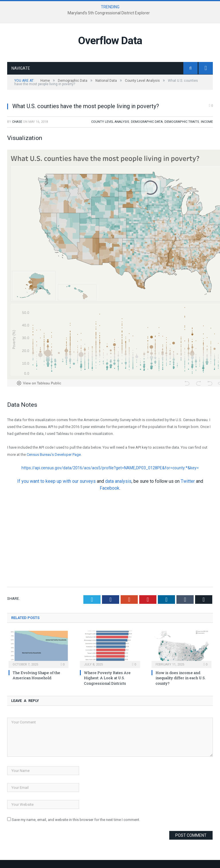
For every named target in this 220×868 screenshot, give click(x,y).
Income (207, 122)
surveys (88, 481)
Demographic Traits (182, 122)
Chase (17, 122)
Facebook (110, 488)
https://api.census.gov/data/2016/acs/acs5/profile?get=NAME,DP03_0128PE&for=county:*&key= (110, 468)
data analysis (118, 481)
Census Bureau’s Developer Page (54, 455)
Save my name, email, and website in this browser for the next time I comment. (76, 820)
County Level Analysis (110, 122)
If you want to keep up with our (48, 481)
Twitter (188, 481)
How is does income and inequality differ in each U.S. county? (181, 678)
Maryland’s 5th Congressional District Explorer (109, 13)
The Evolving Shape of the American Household (36, 675)
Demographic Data (147, 122)
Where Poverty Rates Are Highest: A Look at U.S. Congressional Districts (107, 678)
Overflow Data (110, 41)
